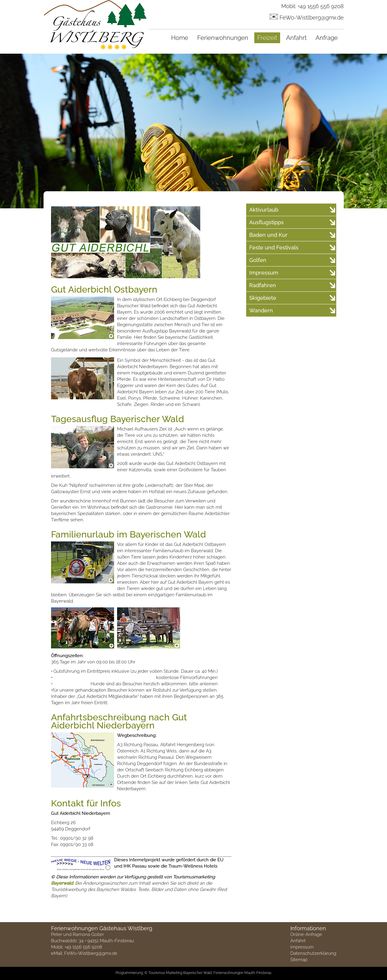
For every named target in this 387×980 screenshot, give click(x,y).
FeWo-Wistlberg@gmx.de (312, 18)
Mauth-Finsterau (258, 973)
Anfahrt (296, 38)
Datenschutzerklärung (313, 953)
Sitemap (299, 960)
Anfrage (327, 38)
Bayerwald (62, 883)
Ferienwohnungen (223, 38)
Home (180, 38)
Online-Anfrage (306, 934)
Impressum (302, 947)
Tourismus (157, 973)
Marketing (174, 973)
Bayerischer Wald (197, 973)
